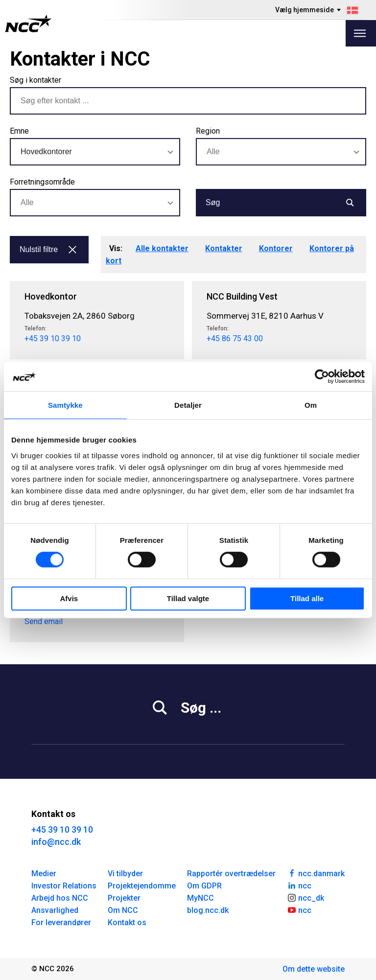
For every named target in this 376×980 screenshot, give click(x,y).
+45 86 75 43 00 (235, 338)
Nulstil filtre (48, 249)
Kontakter (224, 248)
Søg (280, 202)
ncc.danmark (316, 873)
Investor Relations (64, 886)
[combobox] (95, 152)
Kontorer (276, 248)
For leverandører (61, 922)
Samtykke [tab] (65, 405)
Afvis (69, 598)
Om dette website (314, 969)
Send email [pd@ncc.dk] (44, 621)
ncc (299, 885)
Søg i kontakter (35, 80)
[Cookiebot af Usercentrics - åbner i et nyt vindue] (322, 376)
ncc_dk (305, 897)
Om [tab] (311, 405)
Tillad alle (307, 598)
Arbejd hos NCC (60, 898)
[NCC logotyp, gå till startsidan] (28, 23)
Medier (44, 874)
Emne (19, 131)
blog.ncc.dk (208, 910)
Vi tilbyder (125, 874)
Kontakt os (127, 922)
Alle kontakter (162, 248)
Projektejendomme (142, 886)
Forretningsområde (42, 182)
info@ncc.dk (56, 842)
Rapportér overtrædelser (231, 874)
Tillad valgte (188, 598)
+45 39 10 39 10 (53, 338)
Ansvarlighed (55, 910)
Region (208, 131)
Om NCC (123, 910)
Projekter (124, 898)
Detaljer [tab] (188, 405)
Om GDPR (204, 886)
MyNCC (200, 898)
